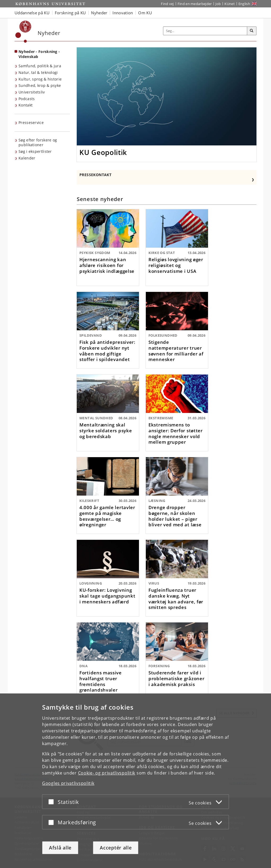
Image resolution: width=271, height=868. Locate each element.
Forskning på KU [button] (70, 13)
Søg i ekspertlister (35, 151)
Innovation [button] (123, 13)
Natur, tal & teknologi (38, 72)
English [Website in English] (244, 4)
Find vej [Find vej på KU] (167, 4)
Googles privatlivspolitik (68, 783)
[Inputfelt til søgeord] (205, 31)
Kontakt (26, 105)
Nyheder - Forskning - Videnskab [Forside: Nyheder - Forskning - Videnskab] (39, 54)
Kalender (27, 158)
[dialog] (135, 781)
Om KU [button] (145, 13)
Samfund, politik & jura (40, 66)
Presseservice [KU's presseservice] (31, 123)
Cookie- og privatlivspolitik (107, 773)
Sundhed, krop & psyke (40, 85)
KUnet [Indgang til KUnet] (230, 4)
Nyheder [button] (99, 13)
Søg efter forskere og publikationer (38, 143)
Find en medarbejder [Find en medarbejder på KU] (195, 4)
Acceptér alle (116, 848)
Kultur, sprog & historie (40, 79)
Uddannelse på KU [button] (32, 13)
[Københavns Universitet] (23, 32)
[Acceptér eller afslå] (52, 802)
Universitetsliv (32, 92)
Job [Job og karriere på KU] (218, 4)
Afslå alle (60, 848)
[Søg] (252, 31)
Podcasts (27, 99)
